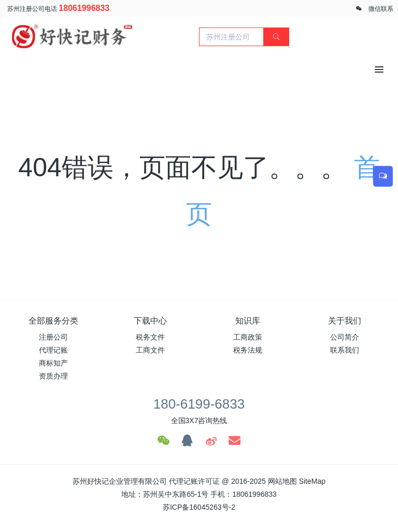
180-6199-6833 (199, 404)
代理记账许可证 (194, 481)
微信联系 (381, 9)
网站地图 (282, 481)
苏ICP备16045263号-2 (199, 507)
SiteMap (312, 481)
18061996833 (84, 8)
